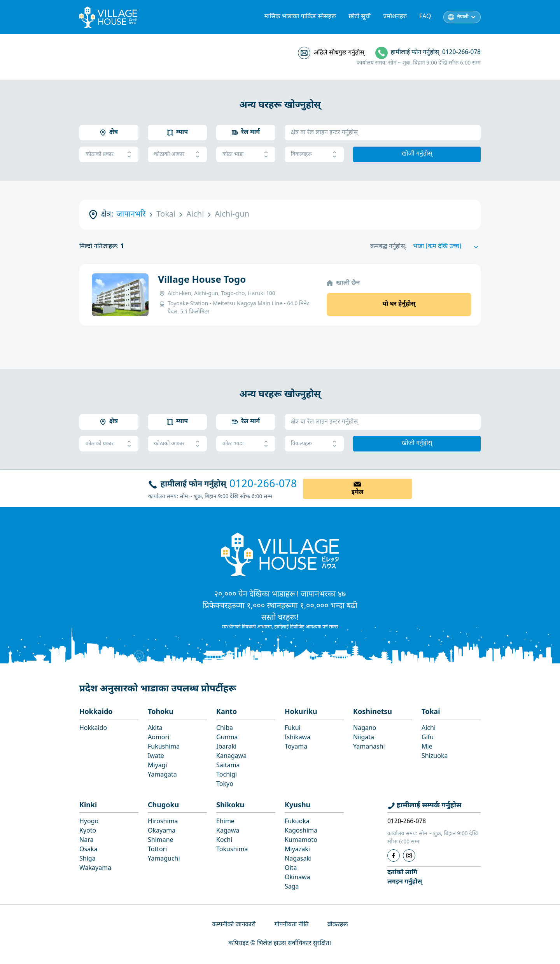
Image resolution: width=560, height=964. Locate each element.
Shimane (161, 841)
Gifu (428, 738)
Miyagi (157, 766)
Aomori (158, 738)
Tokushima (232, 850)
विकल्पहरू (314, 155)
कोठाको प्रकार (109, 155)
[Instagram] (409, 856)
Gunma (227, 738)
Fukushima (164, 747)
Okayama (162, 831)
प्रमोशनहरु (395, 17)
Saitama (228, 766)
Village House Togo (202, 280)
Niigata (364, 738)
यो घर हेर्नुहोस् (399, 304)
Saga (292, 887)
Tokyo (225, 785)
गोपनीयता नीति (291, 925)
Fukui (293, 729)
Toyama (296, 747)
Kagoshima (301, 831)
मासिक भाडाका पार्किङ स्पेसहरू (300, 17)
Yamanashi (369, 747)
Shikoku (230, 806)
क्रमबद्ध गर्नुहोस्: (388, 247)
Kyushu (297, 806)
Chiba (225, 729)
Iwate (156, 757)
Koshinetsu (373, 712)
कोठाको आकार (177, 155)
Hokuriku (301, 712)
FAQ (425, 17)
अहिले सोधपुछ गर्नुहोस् (339, 53)
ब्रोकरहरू (338, 925)
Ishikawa (297, 738)
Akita (155, 729)
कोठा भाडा (246, 155)
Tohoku (161, 712)
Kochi (224, 841)
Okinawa (297, 878)
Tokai (431, 712)
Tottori (157, 850)
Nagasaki (298, 859)
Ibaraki (226, 747)
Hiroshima (163, 822)
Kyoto (88, 831)
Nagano (365, 729)
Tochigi (227, 775)
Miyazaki (297, 850)
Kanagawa (231, 757)
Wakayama (95, 869)
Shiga (87, 859)
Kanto (227, 712)
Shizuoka (435, 757)
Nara (86, 841)
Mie (427, 747)
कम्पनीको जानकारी (234, 925)
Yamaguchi (164, 859)
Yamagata (162, 775)
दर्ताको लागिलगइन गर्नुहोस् (405, 877)
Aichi (429, 729)
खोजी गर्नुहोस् (417, 154)
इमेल (358, 492)
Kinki (88, 806)
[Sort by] (447, 247)
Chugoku (163, 806)
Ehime (225, 822)
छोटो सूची (360, 17)
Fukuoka (297, 822)
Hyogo (89, 822)
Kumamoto (301, 841)
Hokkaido (96, 712)
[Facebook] (394, 856)
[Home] (280, 554)
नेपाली (463, 17)
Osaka (88, 850)
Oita (291, 869)
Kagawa (228, 831)
